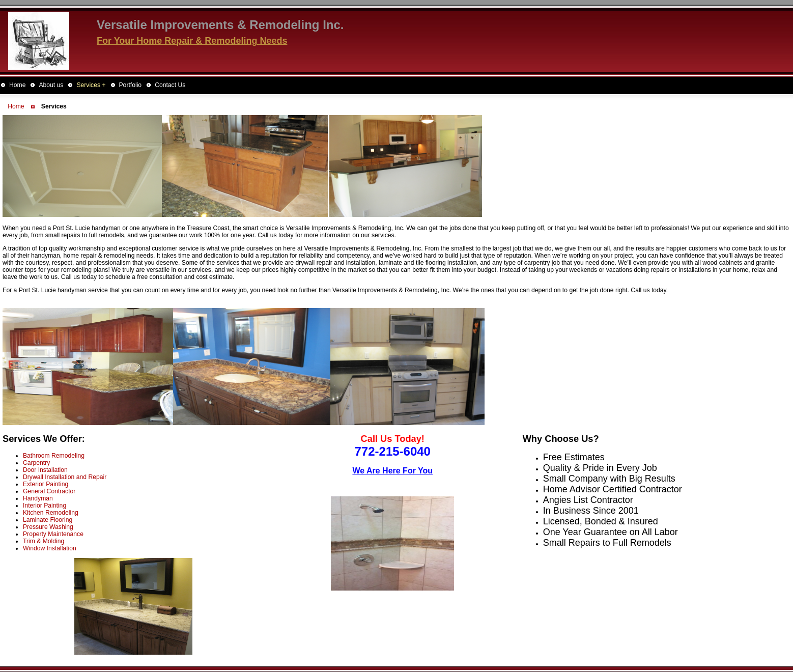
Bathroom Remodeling (54, 456)
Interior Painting (45, 506)
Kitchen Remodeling (51, 513)
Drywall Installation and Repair (65, 477)
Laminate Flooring (48, 520)
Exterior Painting (46, 484)
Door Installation (45, 470)
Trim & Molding (44, 541)
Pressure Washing (48, 527)
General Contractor (49, 491)
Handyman (38, 498)
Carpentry (36, 463)
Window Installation (50, 548)
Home (16, 106)
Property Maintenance (53, 534)
